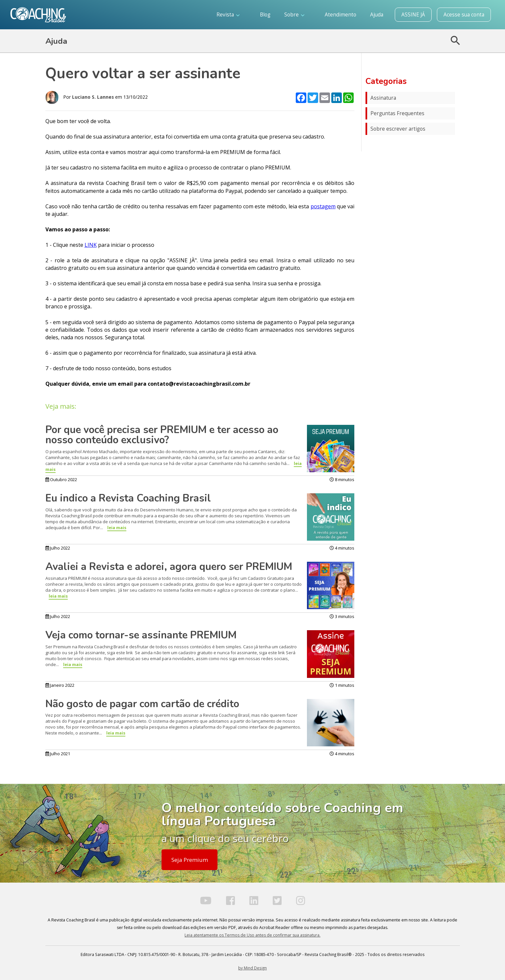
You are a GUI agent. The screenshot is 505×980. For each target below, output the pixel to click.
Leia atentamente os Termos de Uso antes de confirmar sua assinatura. (252, 935)
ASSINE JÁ (413, 15)
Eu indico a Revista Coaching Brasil (128, 498)
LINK (91, 245)
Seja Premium (190, 860)
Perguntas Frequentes (397, 113)
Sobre (294, 15)
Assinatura (383, 98)
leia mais (117, 528)
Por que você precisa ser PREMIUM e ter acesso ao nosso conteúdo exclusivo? (162, 435)
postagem (323, 206)
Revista (228, 15)
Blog (265, 15)
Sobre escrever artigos (398, 129)
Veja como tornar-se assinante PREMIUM (141, 635)
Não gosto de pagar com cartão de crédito (142, 704)
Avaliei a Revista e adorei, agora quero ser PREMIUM (169, 567)
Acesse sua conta (464, 15)
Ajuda (377, 15)
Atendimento (341, 15)
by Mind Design (252, 968)
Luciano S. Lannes (93, 97)
